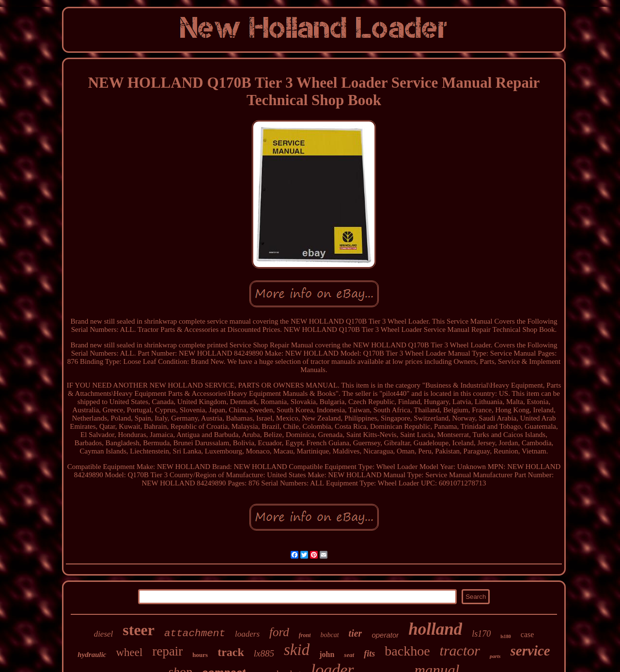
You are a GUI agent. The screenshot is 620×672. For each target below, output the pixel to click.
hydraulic (92, 655)
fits (369, 654)
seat (349, 655)
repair (167, 651)
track (231, 652)
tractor (460, 650)
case (527, 634)
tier (356, 633)
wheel (129, 652)
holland (435, 629)
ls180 (506, 636)
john (327, 654)
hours (200, 655)
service (530, 651)
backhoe (407, 651)
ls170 (481, 634)
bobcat (329, 635)
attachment (195, 633)
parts (495, 656)
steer (139, 630)
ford (279, 632)
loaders (247, 634)
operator (385, 635)
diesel (104, 634)
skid (297, 650)
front (305, 635)
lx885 (264, 653)
